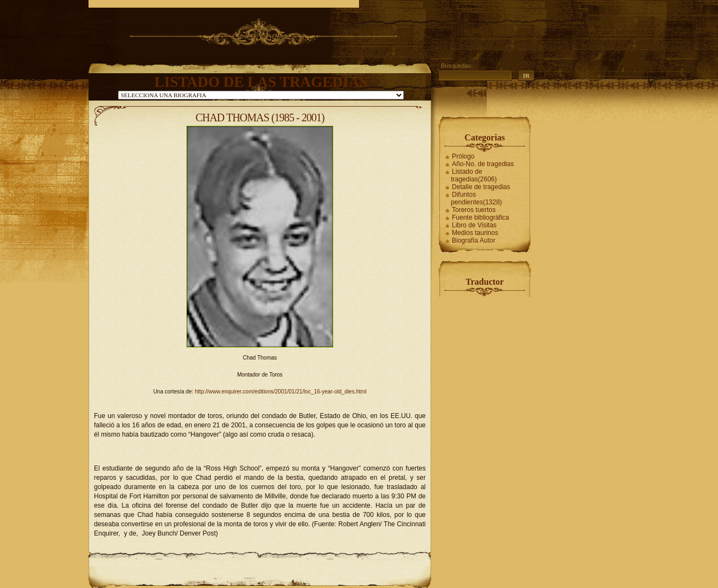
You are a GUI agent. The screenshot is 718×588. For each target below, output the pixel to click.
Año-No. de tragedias (483, 164)
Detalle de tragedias (481, 187)
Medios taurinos (475, 233)
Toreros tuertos (474, 210)
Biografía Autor (473, 240)
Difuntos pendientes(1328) (476, 198)
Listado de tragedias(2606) (474, 175)
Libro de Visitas (474, 225)
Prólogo (463, 156)
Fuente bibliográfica (481, 217)
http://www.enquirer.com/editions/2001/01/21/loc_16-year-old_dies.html (281, 392)
